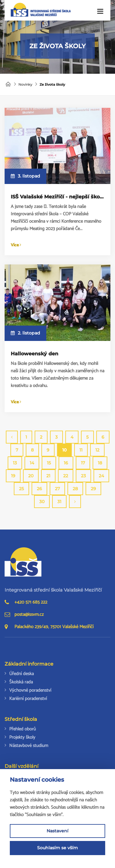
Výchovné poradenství (30, 690)
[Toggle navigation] (100, 12)
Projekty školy (22, 737)
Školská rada (21, 682)
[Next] (75, 502)
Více (16, 245)
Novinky (25, 84)
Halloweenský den (34, 354)
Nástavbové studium (29, 746)
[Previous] (12, 437)
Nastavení (57, 831)
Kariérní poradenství (28, 699)
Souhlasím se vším (57, 848)
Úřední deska (21, 674)
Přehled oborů (23, 729)
